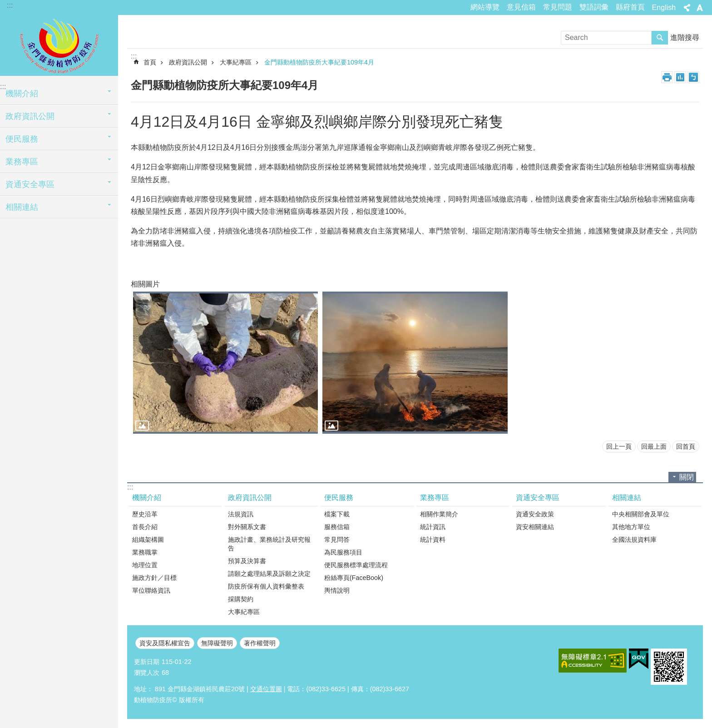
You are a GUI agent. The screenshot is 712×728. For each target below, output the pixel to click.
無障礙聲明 (217, 643)
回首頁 (686, 446)
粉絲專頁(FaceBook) (354, 578)
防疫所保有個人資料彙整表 (266, 586)
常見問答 (337, 540)
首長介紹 (145, 527)
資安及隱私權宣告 (165, 643)
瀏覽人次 (147, 673)
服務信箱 (337, 527)
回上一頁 (619, 446)
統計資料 (433, 540)
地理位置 (145, 565)
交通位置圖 (266, 689)
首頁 (150, 62)
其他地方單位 (631, 527)
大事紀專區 (236, 62)
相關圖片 (145, 284)
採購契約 (241, 599)
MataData (680, 77)
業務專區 (22, 162)
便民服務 (22, 139)
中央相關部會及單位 (641, 514)
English (664, 7)
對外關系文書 (247, 527)
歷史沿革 (145, 514)
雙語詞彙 (594, 7)
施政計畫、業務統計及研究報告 (269, 544)
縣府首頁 (630, 7)
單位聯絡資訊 (151, 590)
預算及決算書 (247, 561)
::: (10, 5)
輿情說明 (337, 590)
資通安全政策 (535, 514)
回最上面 (654, 446)
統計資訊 (433, 527)
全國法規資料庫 (634, 540)
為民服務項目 (343, 552)
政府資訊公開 (30, 116)
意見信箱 (521, 7)
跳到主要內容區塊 (5, 5)
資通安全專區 (30, 184)
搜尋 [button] (660, 38)
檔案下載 (337, 514)
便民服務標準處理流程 (356, 565)
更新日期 (147, 662)
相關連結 (22, 207)
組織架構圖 (148, 540)
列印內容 (667, 77)
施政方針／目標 (154, 578)
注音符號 (693, 77)
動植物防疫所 (59, 44)
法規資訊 (241, 514)
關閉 (687, 477)
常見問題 (558, 7)
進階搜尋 (685, 37)
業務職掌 (145, 552)
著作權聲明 (260, 643)
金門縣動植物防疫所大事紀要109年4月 (319, 62)
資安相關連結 (535, 527)
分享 (687, 8)
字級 (700, 8)
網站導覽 (485, 7)
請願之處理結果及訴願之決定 (269, 574)
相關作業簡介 (439, 514)
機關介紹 (22, 94)
